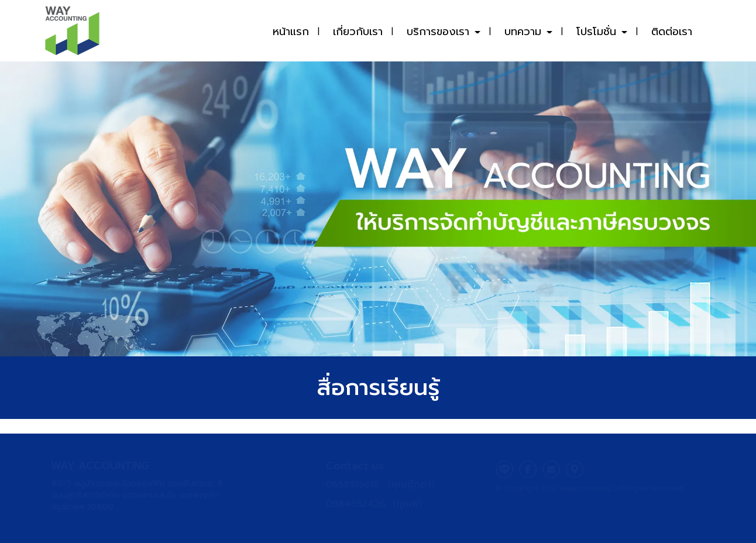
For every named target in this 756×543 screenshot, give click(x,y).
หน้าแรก (291, 32)
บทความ (528, 32)
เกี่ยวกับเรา (358, 32)
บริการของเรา (444, 32)
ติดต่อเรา (672, 32)
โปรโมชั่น (602, 32)
